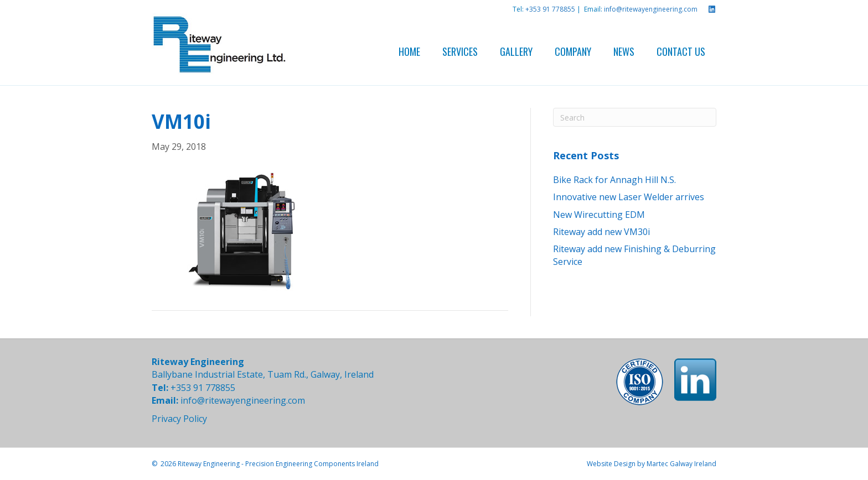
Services (460, 51)
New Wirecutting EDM (599, 215)
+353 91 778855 (550, 9)
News (624, 51)
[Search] (635, 117)
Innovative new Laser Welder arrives (629, 197)
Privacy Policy (179, 419)
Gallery (516, 51)
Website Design (611, 464)
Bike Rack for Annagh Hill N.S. (614, 180)
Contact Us (681, 51)
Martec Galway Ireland (681, 464)
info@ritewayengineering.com (651, 9)
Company (573, 51)
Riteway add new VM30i (601, 232)
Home (409, 51)
